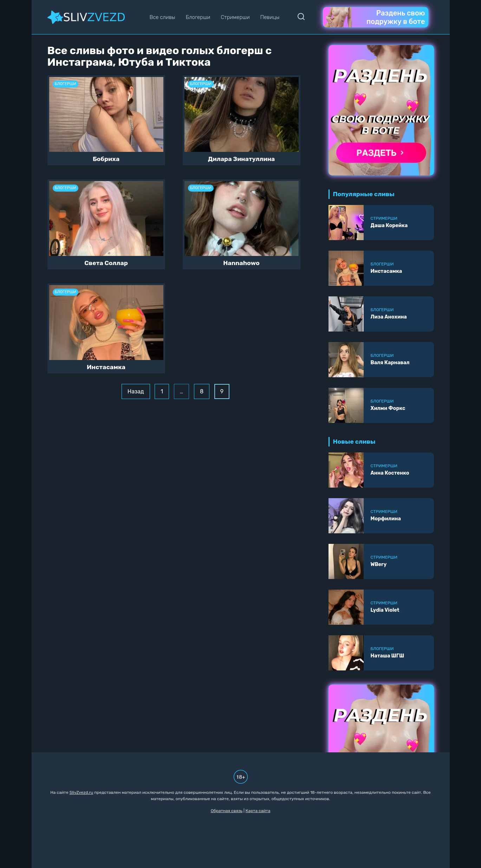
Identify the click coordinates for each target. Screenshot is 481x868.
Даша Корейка (389, 226)
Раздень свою (376, 17)
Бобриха (106, 159)
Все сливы (162, 17)
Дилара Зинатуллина (242, 159)
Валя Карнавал (390, 363)
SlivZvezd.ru (82, 792)
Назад (136, 391)
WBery (379, 564)
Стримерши (235, 17)
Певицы (270, 17)
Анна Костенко (390, 473)
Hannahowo (241, 263)
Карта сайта (258, 811)
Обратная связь (227, 811)
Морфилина (386, 519)
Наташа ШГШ (388, 656)
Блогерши (198, 17)
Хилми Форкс (388, 408)
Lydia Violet (385, 610)
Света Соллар (106, 263)
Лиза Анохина (389, 317)
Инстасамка (106, 367)
